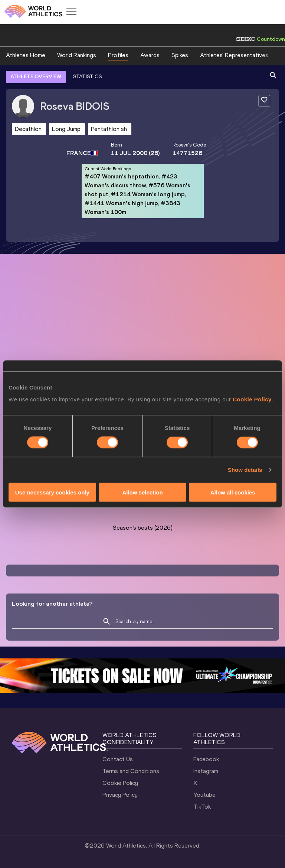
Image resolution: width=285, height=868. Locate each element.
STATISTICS (87, 77)
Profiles (118, 55)
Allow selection (142, 492)
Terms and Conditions (131, 771)
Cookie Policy (252, 399)
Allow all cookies (233, 492)
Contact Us (118, 759)
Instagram (206, 771)
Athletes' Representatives (234, 55)
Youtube (204, 795)
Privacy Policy (120, 795)
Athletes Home (26, 55)
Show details (245, 470)
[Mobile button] (71, 12)
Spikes (180, 55)
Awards (150, 55)
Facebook (206, 759)
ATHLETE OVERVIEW (36, 77)
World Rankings (77, 55)
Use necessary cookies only (52, 492)
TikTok (202, 807)
